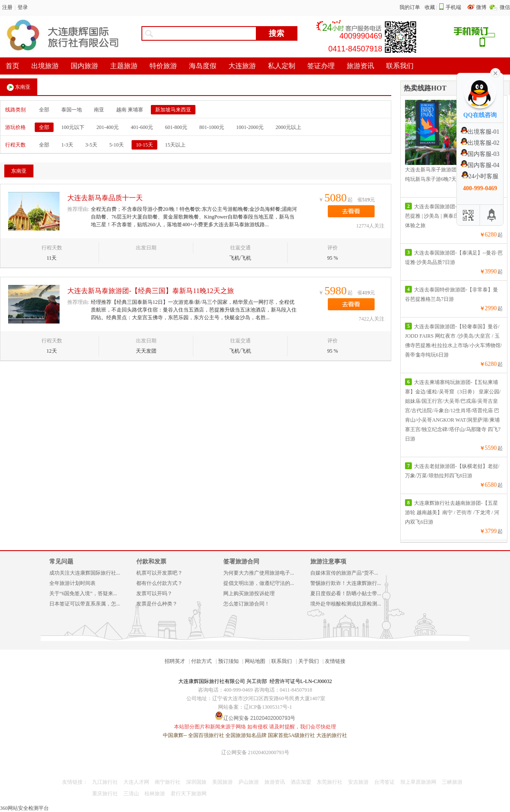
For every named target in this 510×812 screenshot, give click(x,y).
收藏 (430, 7)
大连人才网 (136, 782)
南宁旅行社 (168, 782)
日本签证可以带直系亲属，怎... (85, 604)
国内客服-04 (480, 165)
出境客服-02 (480, 143)
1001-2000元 (250, 127)
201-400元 (108, 127)
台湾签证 (384, 782)
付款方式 (201, 661)
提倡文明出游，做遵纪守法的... (259, 583)
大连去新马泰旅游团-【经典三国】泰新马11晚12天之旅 (151, 291)
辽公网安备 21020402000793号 (255, 752)
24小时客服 (480, 176)
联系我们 (282, 661)
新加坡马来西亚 (173, 110)
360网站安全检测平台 (24, 808)
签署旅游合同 (241, 562)
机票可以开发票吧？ (159, 573)
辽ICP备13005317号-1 (268, 707)
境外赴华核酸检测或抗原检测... (346, 604)
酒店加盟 (301, 782)
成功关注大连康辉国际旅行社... (85, 573)
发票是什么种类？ (157, 604)
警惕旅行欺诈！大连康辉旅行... (346, 583)
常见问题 (61, 562)
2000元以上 (288, 127)
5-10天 (117, 145)
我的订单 (410, 7)
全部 (44, 110)
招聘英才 (175, 661)
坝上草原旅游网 (418, 782)
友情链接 (335, 661)
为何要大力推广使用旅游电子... (259, 573)
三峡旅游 (452, 782)
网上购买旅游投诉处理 (249, 593)
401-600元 (142, 127)
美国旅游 (222, 782)
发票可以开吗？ (154, 593)
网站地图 (255, 661)
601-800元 (176, 127)
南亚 (99, 110)
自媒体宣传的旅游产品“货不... (344, 573)
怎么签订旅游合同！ (246, 604)
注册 (7, 7)
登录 (23, 7)
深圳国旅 (196, 782)
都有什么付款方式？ (159, 583)
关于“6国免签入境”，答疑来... (83, 593)
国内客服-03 (480, 154)
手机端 (453, 7)
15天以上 (175, 145)
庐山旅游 (249, 782)
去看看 (351, 211)
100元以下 (73, 127)
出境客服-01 (480, 132)
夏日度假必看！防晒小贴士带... (346, 593)
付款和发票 (151, 562)
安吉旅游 (358, 782)
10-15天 (144, 145)
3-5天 (91, 145)
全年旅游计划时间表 (72, 583)
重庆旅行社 (105, 794)
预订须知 (228, 661)
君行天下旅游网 (189, 794)
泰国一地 (72, 110)
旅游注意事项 (328, 562)
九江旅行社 (105, 782)
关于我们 (309, 661)
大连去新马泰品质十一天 (105, 198)
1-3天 (67, 145)
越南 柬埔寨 (130, 110)
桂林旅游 (155, 794)
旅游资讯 (275, 782)
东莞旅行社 (330, 782)
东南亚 (19, 87)
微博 (482, 7)
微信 (505, 7)
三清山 (131, 794)
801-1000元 (212, 127)
